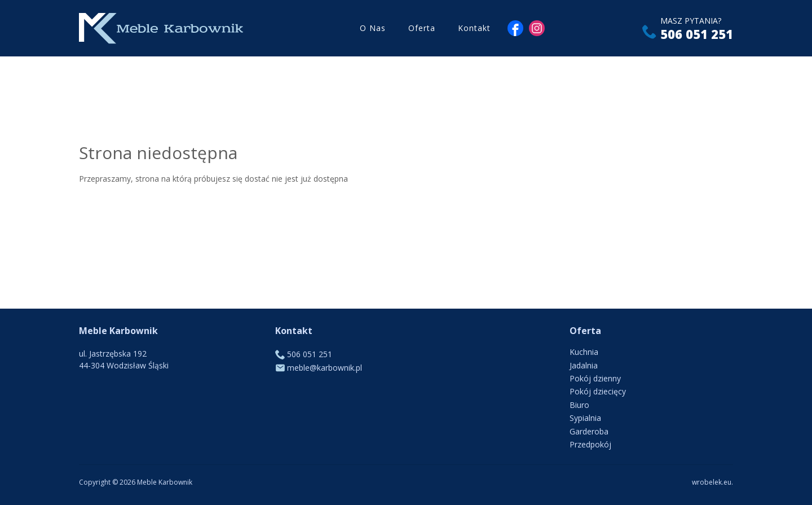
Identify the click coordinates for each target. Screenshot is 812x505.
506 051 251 (697, 34)
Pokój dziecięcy (598, 391)
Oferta (422, 28)
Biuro (579, 405)
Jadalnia (584, 365)
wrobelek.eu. (712, 482)
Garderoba (589, 431)
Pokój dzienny (595, 378)
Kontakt (474, 28)
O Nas (373, 28)
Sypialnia (585, 418)
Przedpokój (590, 444)
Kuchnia (584, 352)
